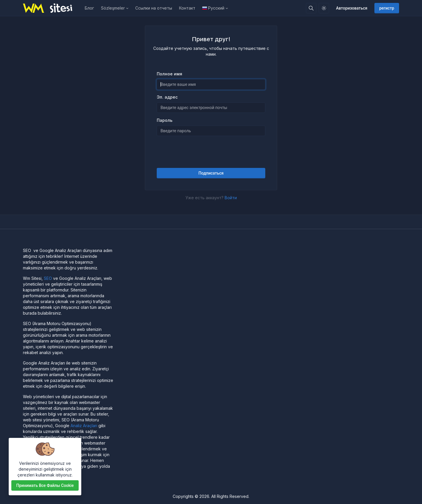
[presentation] (211, 152)
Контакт (187, 8)
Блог (89, 8)
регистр (387, 8)
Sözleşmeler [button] (113, 8)
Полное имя (169, 74)
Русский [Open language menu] (213, 8)
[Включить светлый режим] (324, 8)
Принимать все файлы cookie (45, 485)
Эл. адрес (167, 97)
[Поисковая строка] (311, 8)
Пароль (165, 120)
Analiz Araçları (84, 426)
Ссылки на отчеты (154, 8)
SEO (48, 278)
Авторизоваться (352, 8)
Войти (231, 198)
